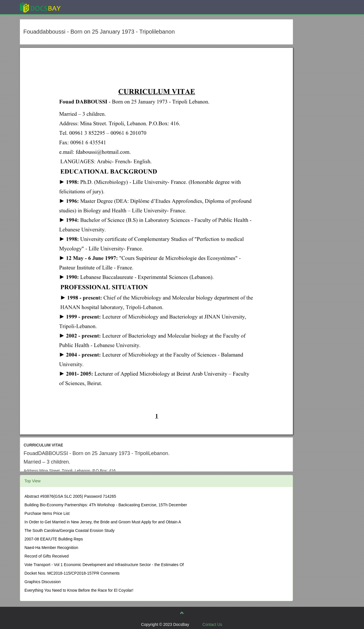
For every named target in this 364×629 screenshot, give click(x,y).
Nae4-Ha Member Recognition (51, 548)
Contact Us (212, 624)
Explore (83, 7)
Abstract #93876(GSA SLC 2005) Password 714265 (70, 496)
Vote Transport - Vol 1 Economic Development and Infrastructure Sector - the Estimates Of (104, 565)
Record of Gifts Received (47, 556)
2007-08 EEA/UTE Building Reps (54, 539)
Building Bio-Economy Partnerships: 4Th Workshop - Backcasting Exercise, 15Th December (106, 505)
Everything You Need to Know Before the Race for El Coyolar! (79, 590)
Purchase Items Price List (47, 513)
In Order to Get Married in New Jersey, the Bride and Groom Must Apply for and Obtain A (103, 522)
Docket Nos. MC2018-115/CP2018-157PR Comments (72, 573)
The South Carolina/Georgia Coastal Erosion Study (70, 530)
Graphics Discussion (43, 582)
